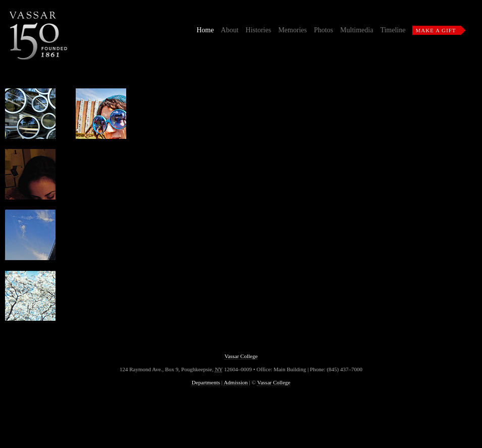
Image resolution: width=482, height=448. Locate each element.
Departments (206, 382)
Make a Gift (436, 30)
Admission (236, 382)
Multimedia (357, 30)
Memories (292, 30)
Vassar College (241, 356)
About (230, 30)
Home (205, 30)
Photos (324, 30)
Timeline (393, 30)
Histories (259, 30)
